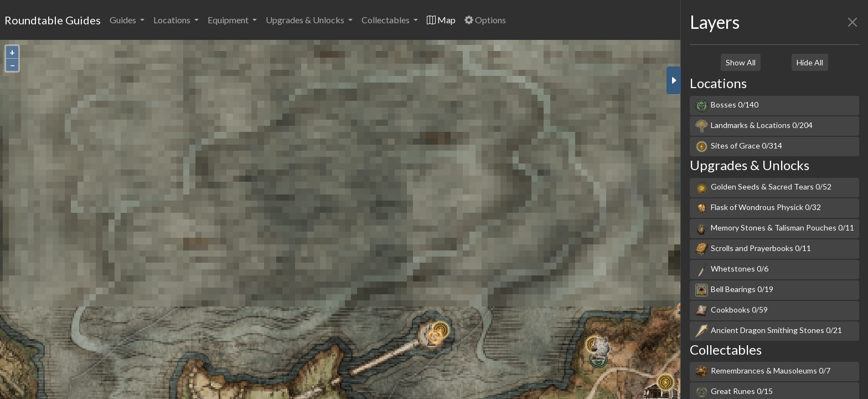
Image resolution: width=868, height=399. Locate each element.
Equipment (229, 20)
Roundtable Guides (53, 20)
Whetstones (732, 270)
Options (485, 20)
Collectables (386, 20)
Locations (173, 20)
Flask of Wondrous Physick (758, 208)
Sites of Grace (738, 147)
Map (441, 20)
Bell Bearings (734, 290)
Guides (124, 20)
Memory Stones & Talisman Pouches (774, 229)
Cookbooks (731, 311)
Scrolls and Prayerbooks (753, 249)
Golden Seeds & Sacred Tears (763, 188)
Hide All (810, 62)
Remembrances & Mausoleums (763, 372)
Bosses (727, 106)
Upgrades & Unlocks (306, 20)
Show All (741, 62)
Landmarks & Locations (754, 126)
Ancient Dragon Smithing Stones (768, 331)
